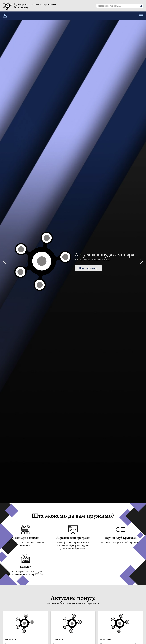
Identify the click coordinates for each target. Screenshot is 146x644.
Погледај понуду (88, 268)
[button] (141, 261)
